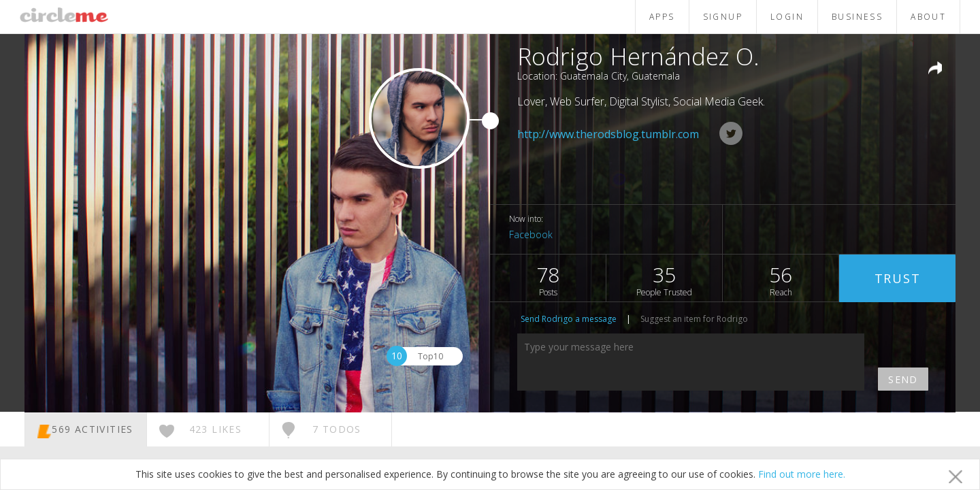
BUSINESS (857, 17)
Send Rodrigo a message (569, 319)
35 (664, 279)
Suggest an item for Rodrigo (694, 319)
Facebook (531, 234)
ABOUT (928, 17)
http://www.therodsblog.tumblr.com (608, 134)
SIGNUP (723, 17)
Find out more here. (802, 474)
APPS (662, 17)
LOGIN (787, 17)
